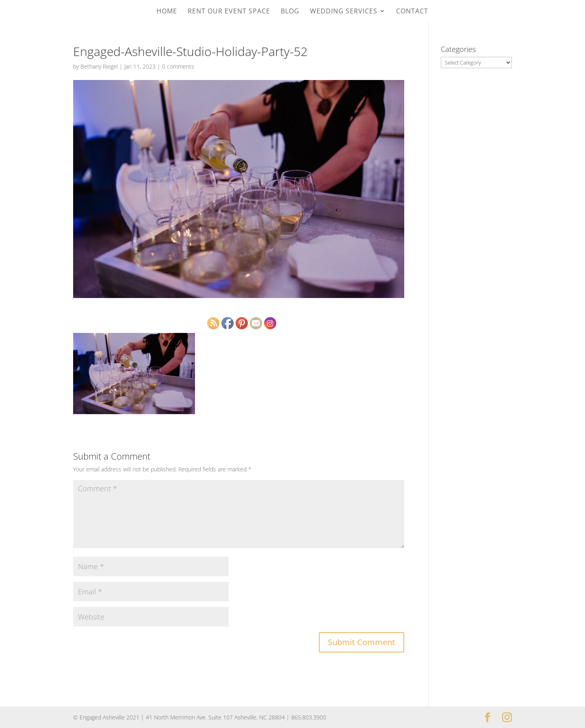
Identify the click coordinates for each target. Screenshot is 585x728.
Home (167, 12)
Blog (290, 12)
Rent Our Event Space (229, 12)
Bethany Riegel (99, 66)
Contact (412, 12)
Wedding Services (344, 12)
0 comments (178, 66)
